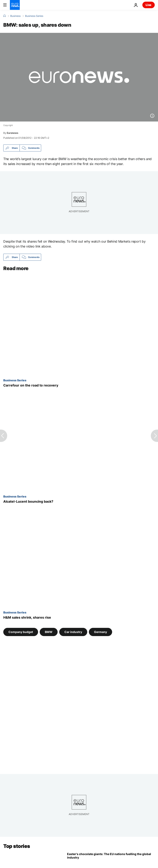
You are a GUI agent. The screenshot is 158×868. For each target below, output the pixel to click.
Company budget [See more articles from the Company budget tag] (21, 632)
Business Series (34, 16)
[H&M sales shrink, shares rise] (79, 617)
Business (15, 16)
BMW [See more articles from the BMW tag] (49, 632)
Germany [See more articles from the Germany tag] (100, 632)
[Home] (5, 16)
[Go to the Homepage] (15, 5)
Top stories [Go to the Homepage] (17, 846)
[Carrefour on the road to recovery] (79, 385)
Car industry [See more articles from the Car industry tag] (73, 632)
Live (149, 5)
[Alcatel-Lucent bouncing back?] (79, 502)
